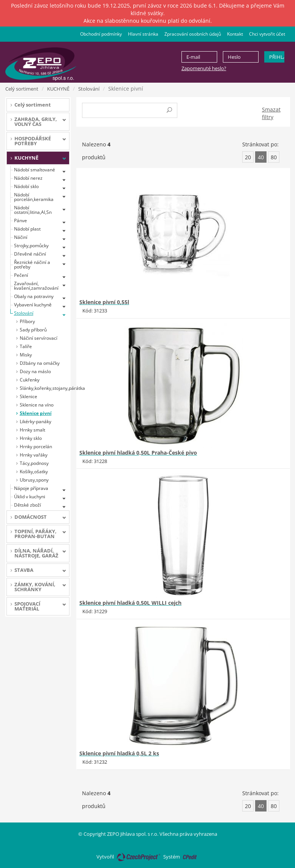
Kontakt (235, 34)
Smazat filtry (271, 113)
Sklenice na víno (37, 405)
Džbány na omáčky (40, 363)
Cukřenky (30, 380)
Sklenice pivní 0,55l (104, 302)
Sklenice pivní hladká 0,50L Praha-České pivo (138, 453)
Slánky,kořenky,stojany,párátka (45, 388)
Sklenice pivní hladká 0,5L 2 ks (119, 753)
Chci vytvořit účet (267, 34)
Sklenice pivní (36, 413)
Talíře (26, 346)
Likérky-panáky (35, 421)
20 (248, 157)
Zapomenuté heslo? (204, 68)
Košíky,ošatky (34, 472)
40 (261, 157)
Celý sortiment (22, 89)
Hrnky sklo (31, 438)
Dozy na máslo (35, 371)
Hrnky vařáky (34, 455)
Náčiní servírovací (39, 338)
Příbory (27, 321)
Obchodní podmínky (101, 34)
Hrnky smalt (32, 430)
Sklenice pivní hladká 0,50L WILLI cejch (130, 603)
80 (274, 157)
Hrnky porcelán (36, 447)
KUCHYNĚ (58, 89)
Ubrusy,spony (34, 480)
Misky (26, 355)
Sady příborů (33, 330)
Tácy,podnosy (34, 463)
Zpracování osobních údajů (193, 34)
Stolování (89, 89)
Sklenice (28, 396)
